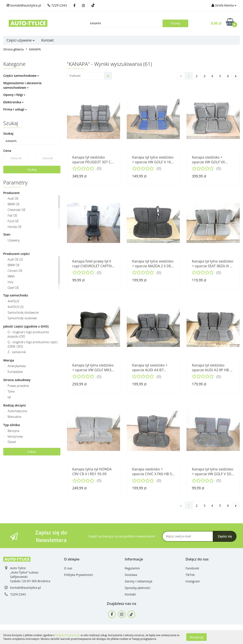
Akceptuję (196, 637)
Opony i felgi (14, 95)
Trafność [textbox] (75, 76)
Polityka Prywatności (79, 575)
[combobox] (89, 76)
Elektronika (13, 102)
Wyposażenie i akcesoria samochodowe (22, 85)
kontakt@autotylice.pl (26, 588)
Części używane (21, 40)
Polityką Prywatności (68, 635)
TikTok (190, 575)
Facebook (192, 568)
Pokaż (32, 452)
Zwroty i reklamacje (139, 581)
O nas (68, 568)
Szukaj (32, 170)
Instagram (193, 581)
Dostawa (131, 575)
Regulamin (132, 568)
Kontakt (48, 40)
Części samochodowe (21, 75)
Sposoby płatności (138, 588)
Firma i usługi (15, 109)
